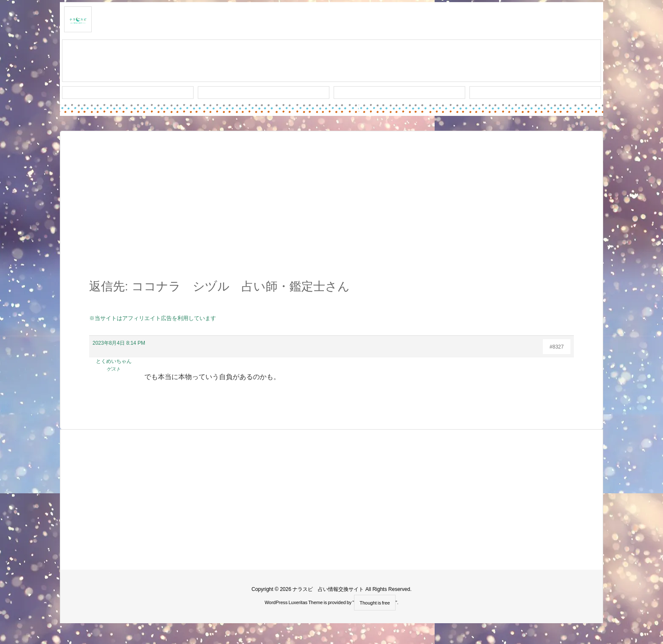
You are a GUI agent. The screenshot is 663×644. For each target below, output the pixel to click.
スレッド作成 (331, 61)
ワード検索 (264, 93)
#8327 (557, 347)
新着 (128, 93)
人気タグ (399, 93)
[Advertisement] (331, 210)
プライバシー (535, 93)
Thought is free (375, 603)
